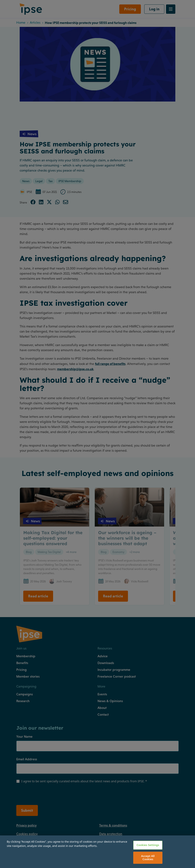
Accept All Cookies (148, 858)
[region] (97, 852)
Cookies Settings (148, 845)
